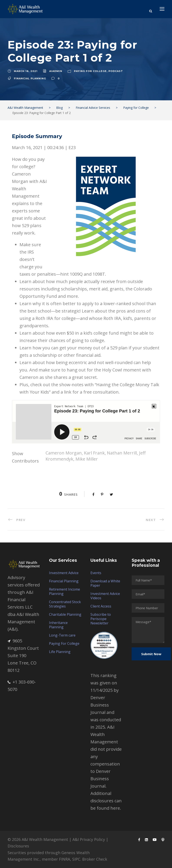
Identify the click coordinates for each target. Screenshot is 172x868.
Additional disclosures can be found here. (106, 801)
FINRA (65, 859)
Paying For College (64, 643)
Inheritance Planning (58, 625)
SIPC (76, 859)
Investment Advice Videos (105, 596)
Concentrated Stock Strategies (65, 604)
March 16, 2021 (26, 71)
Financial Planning (30, 78)
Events (96, 573)
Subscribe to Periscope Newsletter (101, 619)
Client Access (101, 606)
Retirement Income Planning (65, 591)
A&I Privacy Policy (89, 839)
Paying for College (90, 71)
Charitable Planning (65, 614)
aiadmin (56, 71)
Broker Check (95, 859)
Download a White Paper (105, 583)
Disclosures (18, 846)
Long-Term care (62, 635)
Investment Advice (64, 573)
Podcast (116, 71)
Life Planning (60, 652)
